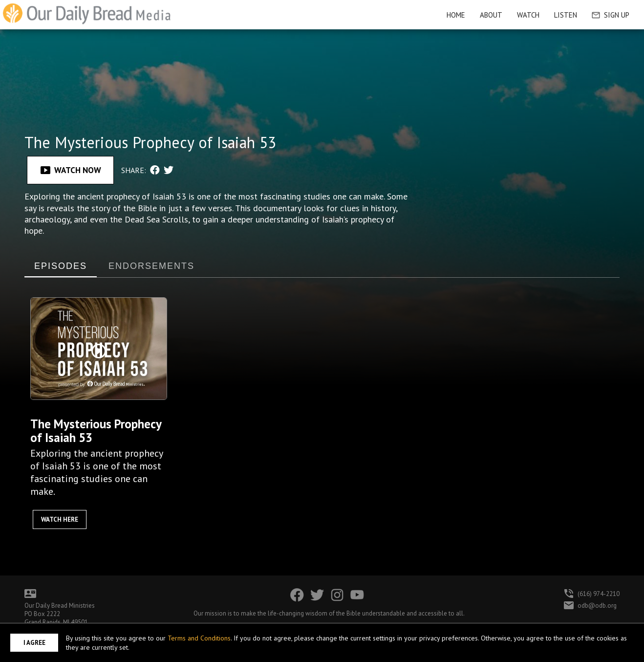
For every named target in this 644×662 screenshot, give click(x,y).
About (491, 15)
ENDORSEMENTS (151, 266)
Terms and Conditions (199, 638)
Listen (566, 15)
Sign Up (611, 15)
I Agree (34, 643)
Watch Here (60, 519)
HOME (456, 15)
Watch (528, 15)
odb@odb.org (597, 606)
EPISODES (61, 266)
